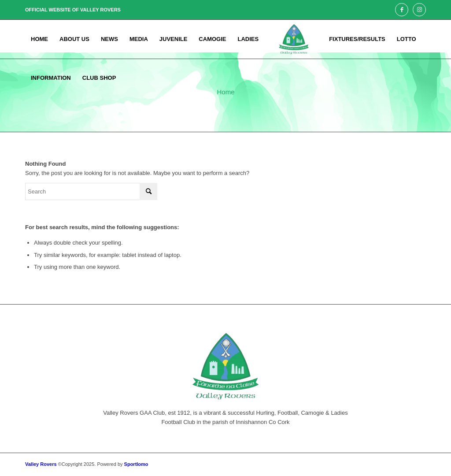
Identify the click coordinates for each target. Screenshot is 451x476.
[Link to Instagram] (419, 10)
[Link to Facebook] (402, 10)
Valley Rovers (41, 464)
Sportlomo (136, 464)
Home (225, 92)
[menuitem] (39, 39)
